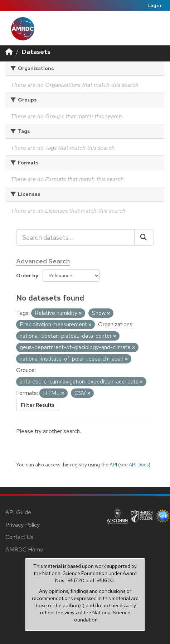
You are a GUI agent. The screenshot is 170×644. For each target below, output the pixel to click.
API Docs (139, 465)
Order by (27, 276)
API (113, 465)
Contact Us (20, 537)
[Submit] (144, 237)
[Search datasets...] (75, 237)
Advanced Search (43, 261)
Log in (154, 6)
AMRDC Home (24, 549)
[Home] (9, 52)
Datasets (36, 52)
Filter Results (38, 405)
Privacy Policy (23, 525)
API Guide (18, 512)
